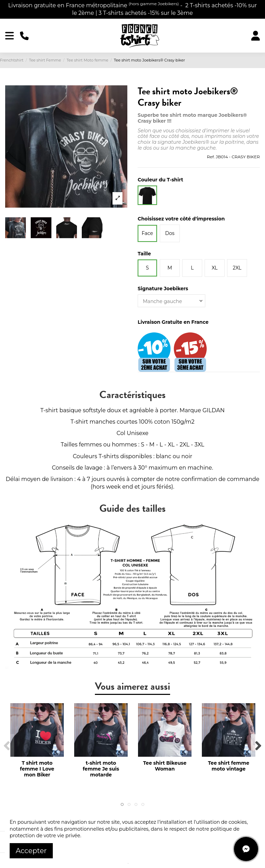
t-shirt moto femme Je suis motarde (101, 769)
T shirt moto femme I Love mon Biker (37, 769)
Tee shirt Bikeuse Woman (165, 766)
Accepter (31, 851)
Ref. (211, 157)
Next (258, 746)
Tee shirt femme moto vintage (229, 766)
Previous (7, 746)
